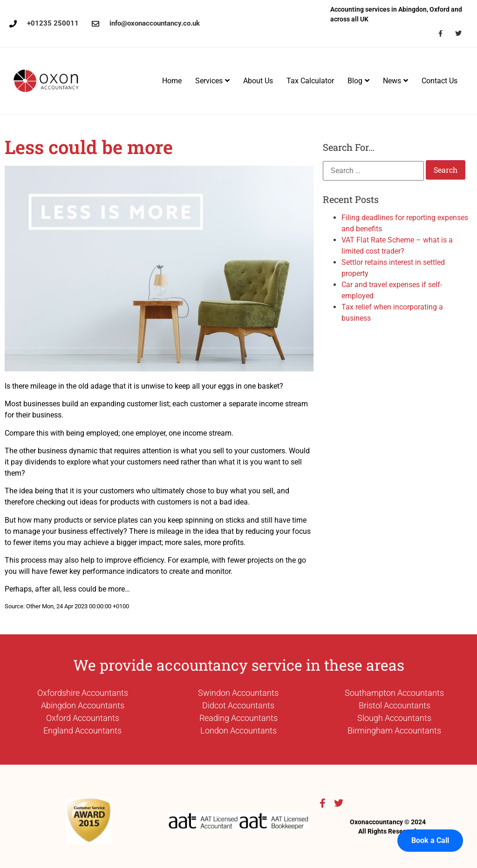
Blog (358, 81)
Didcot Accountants (238, 705)
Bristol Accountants (395, 705)
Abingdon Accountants (83, 705)
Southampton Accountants (394, 693)
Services (212, 81)
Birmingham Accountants (394, 730)
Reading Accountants (238, 718)
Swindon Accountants (238, 693)
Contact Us (440, 81)
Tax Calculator (310, 81)
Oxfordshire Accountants (83, 693)
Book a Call (430, 823)
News (395, 81)
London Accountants (238, 730)
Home (172, 81)
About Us (258, 81)
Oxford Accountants (83, 718)
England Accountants (82, 730)
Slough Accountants (394, 718)
